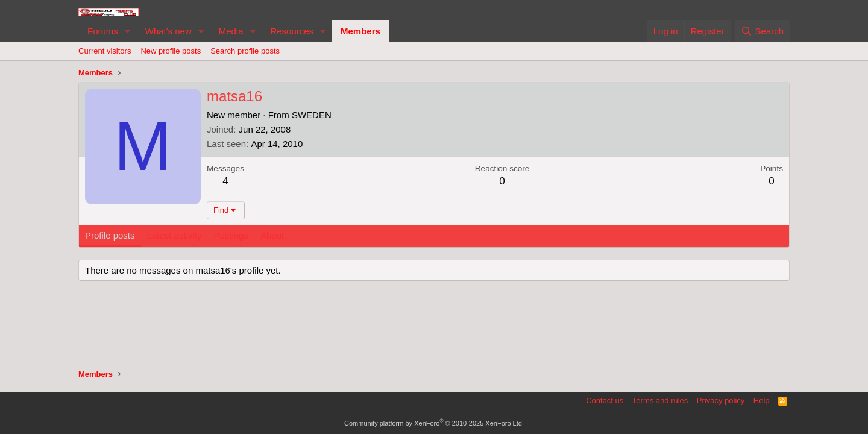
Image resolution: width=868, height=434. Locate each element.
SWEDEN (312, 115)
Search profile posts (245, 51)
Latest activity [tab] (175, 235)
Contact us (605, 401)
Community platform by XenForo (434, 423)
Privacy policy (721, 401)
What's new (168, 31)
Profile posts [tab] (110, 235)
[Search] (762, 31)
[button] (128, 31)
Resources (292, 31)
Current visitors (105, 51)
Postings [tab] (231, 235)
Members (360, 31)
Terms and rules (660, 401)
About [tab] (272, 235)
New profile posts (171, 51)
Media (231, 31)
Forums (103, 31)
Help (762, 401)
